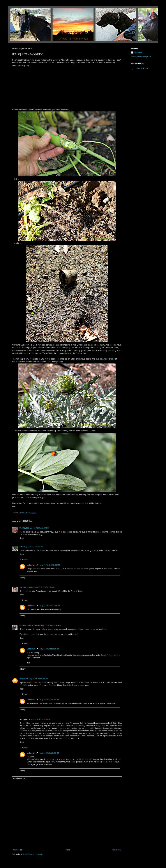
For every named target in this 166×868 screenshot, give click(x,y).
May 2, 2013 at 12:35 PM (50, 606)
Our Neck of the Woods (30, 625)
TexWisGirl (24, 528)
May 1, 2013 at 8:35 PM (33, 547)
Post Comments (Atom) (33, 854)
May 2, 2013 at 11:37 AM (51, 625)
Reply (22, 538)
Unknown (31, 565)
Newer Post (18, 850)
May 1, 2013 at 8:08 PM (39, 528)
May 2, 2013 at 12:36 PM (50, 565)
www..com (142, 68)
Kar (21, 547)
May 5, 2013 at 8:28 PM (49, 649)
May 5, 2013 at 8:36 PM (49, 753)
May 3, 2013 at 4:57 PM (41, 719)
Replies (25, 560)
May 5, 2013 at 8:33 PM (49, 700)
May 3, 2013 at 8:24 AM (38, 679)
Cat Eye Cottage (26, 587)
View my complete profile (141, 56)
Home (67, 850)
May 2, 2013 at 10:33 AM (44, 587)
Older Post (117, 850)
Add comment (19, 779)
